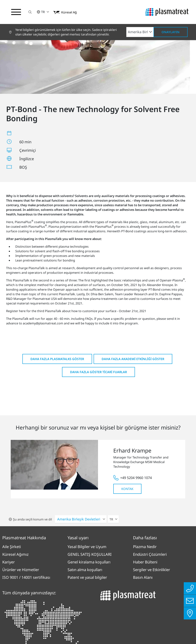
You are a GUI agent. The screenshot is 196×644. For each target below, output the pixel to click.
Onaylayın (171, 32)
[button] (30, 12)
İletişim (138, 612)
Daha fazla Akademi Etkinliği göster (133, 294)
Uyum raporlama (105, 612)
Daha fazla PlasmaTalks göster (57, 294)
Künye (74, 612)
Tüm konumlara (23, 590)
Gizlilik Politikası (43, 612)
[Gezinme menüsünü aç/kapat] (16, 12)
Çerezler (162, 612)
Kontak (127, 424)
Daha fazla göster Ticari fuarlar (98, 307)
